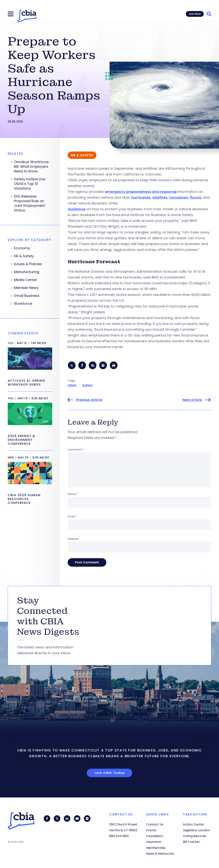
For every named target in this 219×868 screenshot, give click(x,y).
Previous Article (89, 400)
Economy (22, 248)
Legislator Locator (196, 830)
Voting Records (194, 836)
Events (151, 830)
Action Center (194, 824)
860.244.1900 (119, 836)
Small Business (27, 296)
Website (73, 539)
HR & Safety (24, 256)
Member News (26, 288)
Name (73, 494)
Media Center (26, 280)
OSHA (72, 385)
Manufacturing (27, 272)
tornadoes (179, 197)
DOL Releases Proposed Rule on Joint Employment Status (29, 203)
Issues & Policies (28, 264)
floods (196, 197)
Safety (88, 385)
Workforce (23, 304)
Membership (156, 848)
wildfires (160, 197)
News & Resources (160, 854)
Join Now (195, 14)
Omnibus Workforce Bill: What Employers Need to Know (31, 167)
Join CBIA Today (110, 773)
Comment (76, 450)
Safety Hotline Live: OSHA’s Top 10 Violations (30, 184)
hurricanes (141, 197)
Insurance (154, 842)
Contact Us (155, 824)
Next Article (192, 400)
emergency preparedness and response (141, 192)
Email (72, 517)
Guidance (77, 209)
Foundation (155, 836)
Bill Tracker (191, 842)
